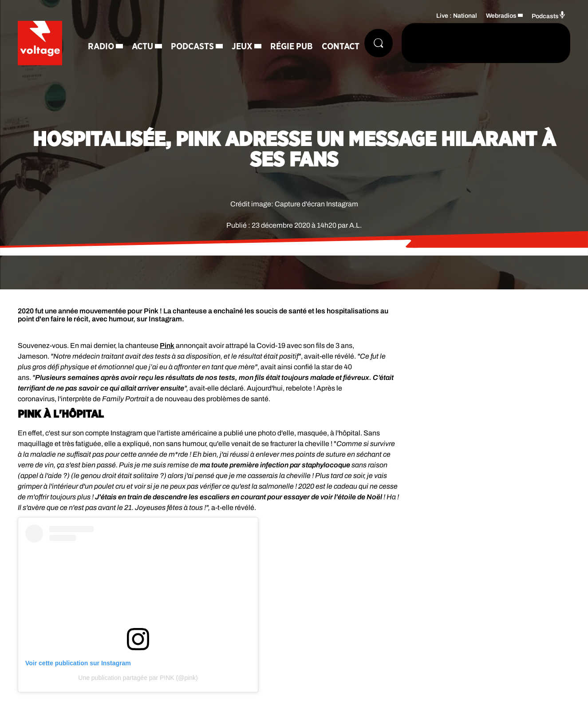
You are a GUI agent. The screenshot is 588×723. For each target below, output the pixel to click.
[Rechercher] (379, 43)
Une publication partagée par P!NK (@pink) (138, 678)
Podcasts (192, 47)
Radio (101, 47)
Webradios (501, 16)
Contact (341, 47)
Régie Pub (292, 47)
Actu (142, 47)
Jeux (242, 47)
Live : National (457, 16)
